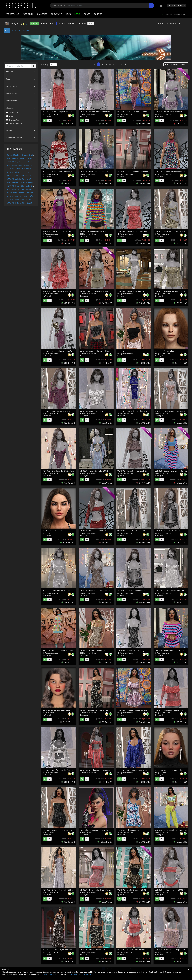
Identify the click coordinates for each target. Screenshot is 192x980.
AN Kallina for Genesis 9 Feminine (20, 193)
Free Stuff (28, 14)
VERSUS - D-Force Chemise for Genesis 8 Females (139, 950)
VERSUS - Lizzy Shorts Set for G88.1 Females (137, 591)
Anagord (48, 117)
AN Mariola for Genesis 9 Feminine (20, 176)
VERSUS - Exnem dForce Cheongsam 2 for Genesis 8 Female (143, 411)
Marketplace (12, 14)
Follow (34, 23)
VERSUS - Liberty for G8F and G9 (57, 291)
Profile (44, 23)
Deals (77, 14)
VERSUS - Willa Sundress (128, 830)
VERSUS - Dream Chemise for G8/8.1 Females (25, 186)
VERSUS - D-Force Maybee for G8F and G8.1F (137, 710)
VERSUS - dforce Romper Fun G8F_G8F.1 (97, 950)
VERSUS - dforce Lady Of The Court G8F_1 (61, 231)
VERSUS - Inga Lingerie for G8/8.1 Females (24, 162)
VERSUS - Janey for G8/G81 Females (170, 531)
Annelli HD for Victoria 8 (165, 351)
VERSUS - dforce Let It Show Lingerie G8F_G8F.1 (26, 172)
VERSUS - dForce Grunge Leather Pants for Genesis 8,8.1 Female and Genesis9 (151, 112)
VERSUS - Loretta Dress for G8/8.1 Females (136, 890)
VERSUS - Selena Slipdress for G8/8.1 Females (100, 591)
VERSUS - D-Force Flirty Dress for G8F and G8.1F (26, 196)
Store (53, 23)
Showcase (16, 31)
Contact (98, 14)
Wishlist (82, 23)
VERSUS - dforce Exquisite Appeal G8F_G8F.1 (99, 710)
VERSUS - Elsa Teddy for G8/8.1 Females (60, 471)
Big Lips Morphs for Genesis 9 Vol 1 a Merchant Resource (29, 155)
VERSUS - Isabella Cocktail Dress (94, 651)
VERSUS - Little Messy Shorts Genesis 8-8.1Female (139, 351)
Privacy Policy (89, 974)
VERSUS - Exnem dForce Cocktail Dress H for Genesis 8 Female (69, 651)
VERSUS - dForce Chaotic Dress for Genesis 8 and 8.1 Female (68, 351)
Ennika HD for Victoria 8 (52, 531)
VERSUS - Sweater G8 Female (93, 231)
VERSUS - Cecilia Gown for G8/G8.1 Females (24, 189)
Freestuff (72, 23)
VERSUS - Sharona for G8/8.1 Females (96, 531)
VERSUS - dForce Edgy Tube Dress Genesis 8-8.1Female (141, 231)
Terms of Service (49, 974)
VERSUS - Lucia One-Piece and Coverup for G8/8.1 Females (142, 531)
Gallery (62, 23)
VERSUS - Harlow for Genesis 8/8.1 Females (173, 710)
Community (56, 14)
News (68, 14)
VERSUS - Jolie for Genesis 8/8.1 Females (23, 179)
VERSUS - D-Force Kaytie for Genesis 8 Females (63, 950)
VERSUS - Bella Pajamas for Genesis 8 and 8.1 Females (103, 172)
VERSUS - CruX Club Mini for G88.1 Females (99, 291)
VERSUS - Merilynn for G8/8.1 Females (22, 200)
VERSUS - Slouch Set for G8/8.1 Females (172, 651)
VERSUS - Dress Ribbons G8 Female (133, 172)
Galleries (42, 14)
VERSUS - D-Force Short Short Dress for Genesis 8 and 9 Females (33, 203)
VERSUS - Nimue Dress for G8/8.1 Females (135, 770)
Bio (91, 23)
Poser (87, 14)
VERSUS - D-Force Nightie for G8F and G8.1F (25, 182)
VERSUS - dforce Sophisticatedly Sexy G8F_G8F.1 (138, 471)
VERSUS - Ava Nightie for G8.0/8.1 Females (24, 158)
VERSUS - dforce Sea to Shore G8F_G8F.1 (173, 591)
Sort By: (175, 64)
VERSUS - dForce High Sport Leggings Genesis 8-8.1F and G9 (143, 291)
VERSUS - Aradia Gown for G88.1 (20, 169)
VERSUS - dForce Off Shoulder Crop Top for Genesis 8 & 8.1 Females (109, 112)
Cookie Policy (72, 974)
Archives (26, 31)
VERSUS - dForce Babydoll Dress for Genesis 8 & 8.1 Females (68, 112)
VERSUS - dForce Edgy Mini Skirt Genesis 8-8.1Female (103, 351)
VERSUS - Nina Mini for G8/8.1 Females (22, 165)
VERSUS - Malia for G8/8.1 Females (57, 591)
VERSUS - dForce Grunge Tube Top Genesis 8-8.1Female (104, 411)
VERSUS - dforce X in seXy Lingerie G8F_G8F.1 (137, 651)
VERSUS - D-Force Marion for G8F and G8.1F (62, 890)
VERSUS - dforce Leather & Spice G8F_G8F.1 (62, 830)
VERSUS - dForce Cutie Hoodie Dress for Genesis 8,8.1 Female (69, 172)
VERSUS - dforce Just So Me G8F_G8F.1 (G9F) (62, 411)
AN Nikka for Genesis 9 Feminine (56, 710)
